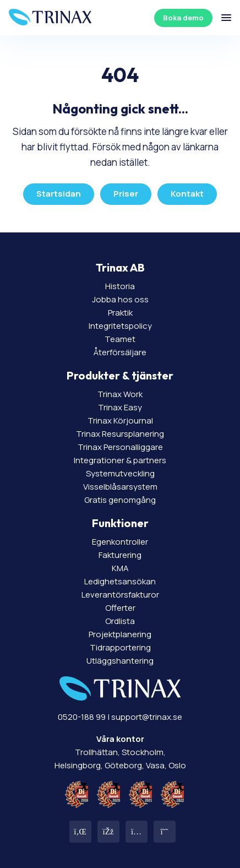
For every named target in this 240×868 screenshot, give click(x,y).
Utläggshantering (120, 661)
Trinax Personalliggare (120, 447)
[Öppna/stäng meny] (226, 18)
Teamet (120, 339)
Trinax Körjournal (120, 421)
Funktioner (120, 523)
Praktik (120, 313)
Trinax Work (120, 394)
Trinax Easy (120, 407)
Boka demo (183, 18)
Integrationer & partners (120, 460)
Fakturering (120, 555)
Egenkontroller (120, 542)
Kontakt (187, 194)
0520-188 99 (82, 717)
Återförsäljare (120, 352)
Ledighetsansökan (120, 581)
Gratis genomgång (120, 500)
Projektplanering (120, 634)
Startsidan (59, 194)
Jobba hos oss (120, 299)
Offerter (120, 608)
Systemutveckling (120, 473)
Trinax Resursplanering (120, 434)
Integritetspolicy (120, 326)
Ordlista (120, 621)
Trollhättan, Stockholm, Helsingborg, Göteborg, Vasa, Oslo (120, 752)
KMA (120, 568)
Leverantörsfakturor (120, 595)
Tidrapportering (120, 647)
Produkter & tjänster (120, 375)
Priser (126, 194)
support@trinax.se (147, 717)
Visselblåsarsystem (120, 487)
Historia (120, 286)
